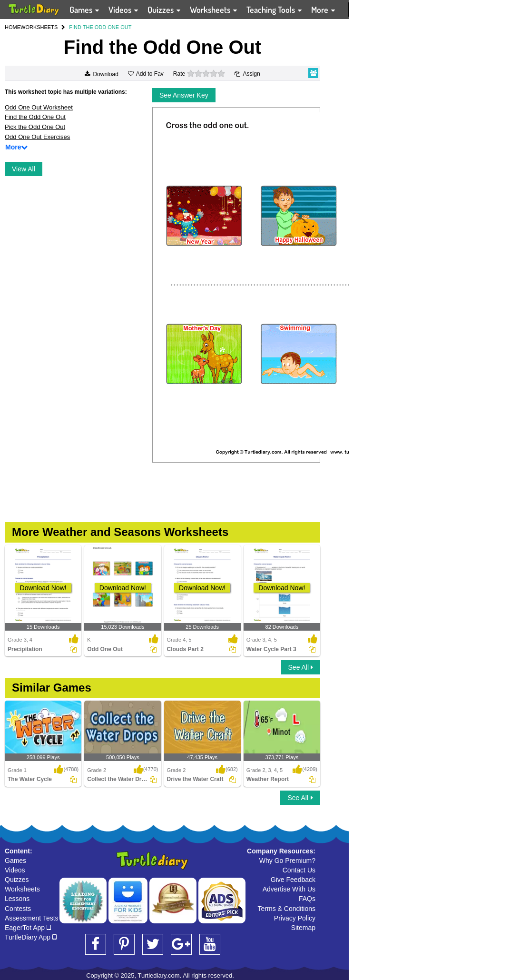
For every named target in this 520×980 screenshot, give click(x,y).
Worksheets (22, 889)
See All (301, 667)
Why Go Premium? (287, 861)
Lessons (17, 899)
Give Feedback (293, 880)
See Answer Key (184, 95)
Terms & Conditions (287, 909)
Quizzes (17, 880)
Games (15, 861)
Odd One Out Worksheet (39, 107)
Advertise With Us (289, 889)
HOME (13, 27)
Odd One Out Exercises (37, 137)
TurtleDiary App (31, 937)
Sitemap (303, 928)
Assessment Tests (32, 918)
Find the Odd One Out (35, 117)
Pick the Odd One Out (35, 127)
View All (24, 169)
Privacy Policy (295, 918)
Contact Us (299, 870)
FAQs (307, 899)
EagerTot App (28, 928)
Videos (15, 870)
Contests (18, 909)
